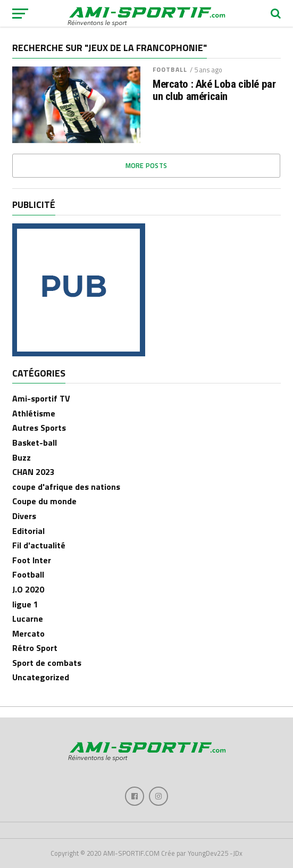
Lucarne (28, 619)
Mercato (28, 633)
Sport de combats (47, 663)
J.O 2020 (28, 589)
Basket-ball (35, 443)
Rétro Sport (35, 648)
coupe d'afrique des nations (66, 487)
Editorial (28, 531)
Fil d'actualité (39, 545)
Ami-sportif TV (41, 398)
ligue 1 (25, 604)
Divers (24, 516)
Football (170, 69)
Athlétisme (34, 413)
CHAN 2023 (34, 472)
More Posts (146, 165)
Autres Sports (39, 428)
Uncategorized (41, 677)
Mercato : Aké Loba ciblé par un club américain (214, 90)
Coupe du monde (44, 501)
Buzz (22, 457)
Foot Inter (32, 560)
